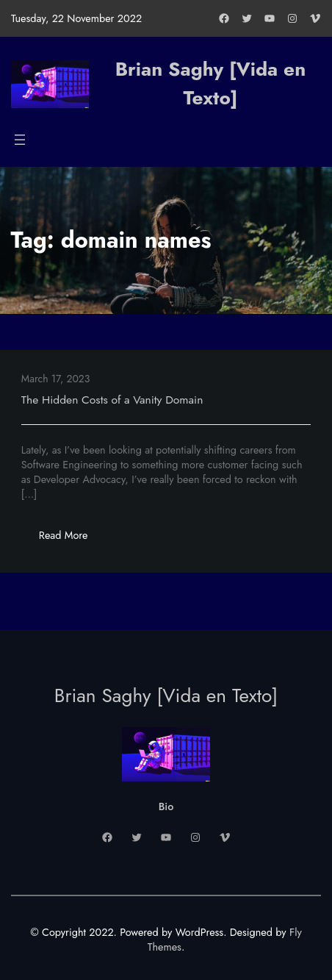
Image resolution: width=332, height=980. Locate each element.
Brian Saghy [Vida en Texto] (211, 83)
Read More (72, 539)
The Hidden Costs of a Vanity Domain (112, 400)
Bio (166, 806)
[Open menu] (20, 140)
